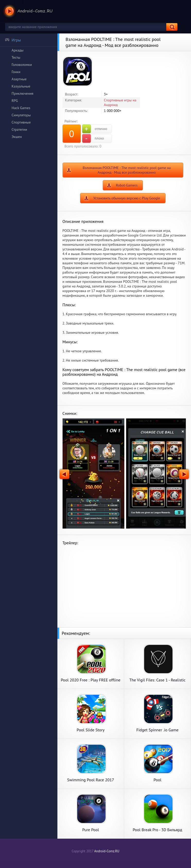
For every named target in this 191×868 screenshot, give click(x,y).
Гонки (16, 72)
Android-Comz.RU (107, 851)
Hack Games (21, 108)
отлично (95, 129)
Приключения (23, 93)
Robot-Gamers (127, 185)
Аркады (18, 50)
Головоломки (22, 65)
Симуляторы (21, 115)
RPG (15, 101)
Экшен (17, 137)
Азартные (19, 79)
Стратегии (19, 129)
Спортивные (21, 122)
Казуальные (21, 86)
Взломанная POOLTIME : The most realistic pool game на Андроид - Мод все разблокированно (127, 170)
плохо (93, 138)
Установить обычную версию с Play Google (127, 198)
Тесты (16, 57)
